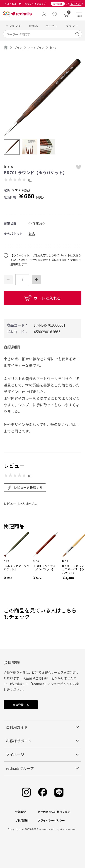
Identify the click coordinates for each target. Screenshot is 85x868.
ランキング (14, 26)
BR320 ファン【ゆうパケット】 (16, 567)
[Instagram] (26, 792)
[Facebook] (43, 792)
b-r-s (53, 47)
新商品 (34, 26)
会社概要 (20, 812)
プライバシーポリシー (51, 820)
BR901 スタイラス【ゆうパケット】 (44, 567)
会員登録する (21, 705)
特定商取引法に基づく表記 (54, 812)
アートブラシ (36, 47)
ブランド (72, 26)
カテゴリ (52, 26)
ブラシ (18, 47)
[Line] (59, 792)
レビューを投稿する (25, 488)
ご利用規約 (22, 820)
